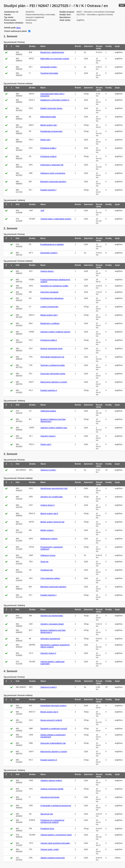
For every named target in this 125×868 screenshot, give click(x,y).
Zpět (122, 5)
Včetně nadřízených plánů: (16, 31)
